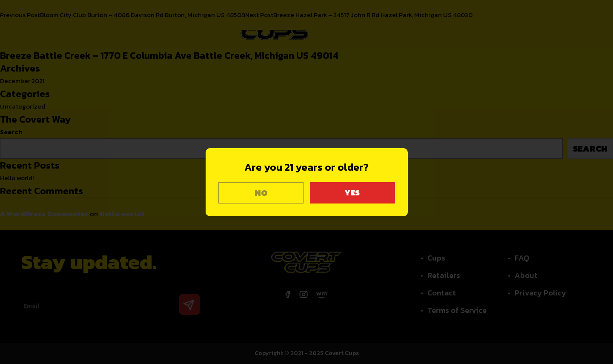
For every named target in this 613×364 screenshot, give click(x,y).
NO (261, 193)
